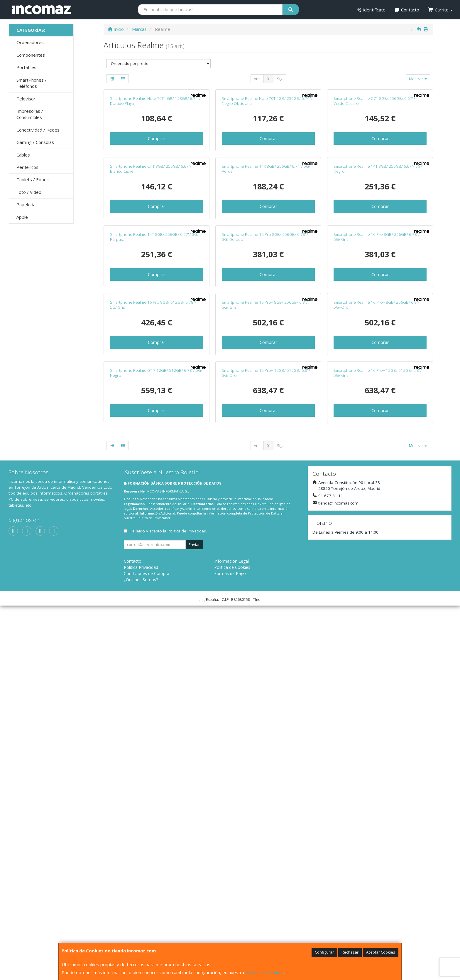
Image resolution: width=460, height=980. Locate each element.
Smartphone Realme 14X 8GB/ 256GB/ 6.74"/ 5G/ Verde (266, 318)
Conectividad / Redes (38, 130)
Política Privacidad (141, 942)
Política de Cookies (264, 972)
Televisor (26, 99)
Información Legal (231, 936)
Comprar (157, 213)
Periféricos (27, 167)
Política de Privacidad (153, 892)
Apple (22, 217)
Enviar (194, 919)
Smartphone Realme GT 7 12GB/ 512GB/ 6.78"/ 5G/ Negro (156, 747)
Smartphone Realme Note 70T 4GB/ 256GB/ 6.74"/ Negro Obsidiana (267, 176)
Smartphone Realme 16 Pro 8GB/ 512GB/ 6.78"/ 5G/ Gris (153, 604)
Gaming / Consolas (35, 142)
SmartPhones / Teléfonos (32, 83)
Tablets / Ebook (33, 179)
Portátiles (26, 67)
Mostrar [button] (418, 79)
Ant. (257, 79)
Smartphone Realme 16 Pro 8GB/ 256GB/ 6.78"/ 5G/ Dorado (265, 462)
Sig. (280, 79)
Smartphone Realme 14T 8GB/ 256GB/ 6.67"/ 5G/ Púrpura (154, 462)
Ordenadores (30, 42)
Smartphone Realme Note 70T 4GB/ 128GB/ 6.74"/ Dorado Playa (155, 176)
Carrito (440, 10)
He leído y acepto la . (168, 905)
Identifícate (371, 10)
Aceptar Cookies (381, 952)
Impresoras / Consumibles (30, 114)
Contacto (407, 10)
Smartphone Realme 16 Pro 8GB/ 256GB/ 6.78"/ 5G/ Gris (377, 462)
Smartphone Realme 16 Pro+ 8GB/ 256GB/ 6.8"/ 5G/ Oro (377, 604)
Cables (23, 155)
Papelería (26, 204)
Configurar (324, 952)
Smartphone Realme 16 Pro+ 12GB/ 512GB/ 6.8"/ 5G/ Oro (266, 747)
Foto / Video (29, 192)
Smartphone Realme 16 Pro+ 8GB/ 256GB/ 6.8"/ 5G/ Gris (265, 604)
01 (269, 79)
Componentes (31, 55)
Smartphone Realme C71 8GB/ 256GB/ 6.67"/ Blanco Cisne (151, 318)
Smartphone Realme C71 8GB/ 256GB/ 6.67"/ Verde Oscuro (374, 176)
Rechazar (350, 952)
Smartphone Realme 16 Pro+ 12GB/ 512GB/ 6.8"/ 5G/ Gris (378, 747)
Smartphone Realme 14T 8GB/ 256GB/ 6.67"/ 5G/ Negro (378, 318)
